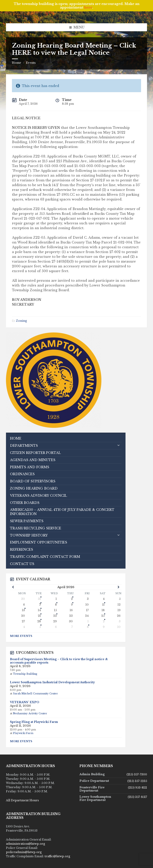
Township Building (25, 674)
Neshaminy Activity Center (30, 713)
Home (17, 63)
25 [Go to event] (103, 616)
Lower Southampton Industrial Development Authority (52, 682)
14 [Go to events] (39, 610)
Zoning (21, 321)
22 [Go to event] (55, 616)
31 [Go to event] (39, 599)
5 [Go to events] (40, 627)
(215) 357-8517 (137, 797)
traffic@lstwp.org (57, 856)
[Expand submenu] (119, 446)
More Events (21, 636)
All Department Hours (22, 800)
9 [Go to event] (72, 605)
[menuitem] (66, 438)
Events (31, 63)
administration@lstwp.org (25, 844)
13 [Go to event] (23, 610)
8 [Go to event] (56, 605)
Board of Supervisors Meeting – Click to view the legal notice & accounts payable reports (59, 661)
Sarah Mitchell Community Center (35, 694)
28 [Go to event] (39, 621)
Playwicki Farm (23, 733)
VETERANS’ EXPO (25, 702)
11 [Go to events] (103, 605)
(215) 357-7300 (137, 774)
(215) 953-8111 (137, 788)
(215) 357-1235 (137, 781)
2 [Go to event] (104, 621)
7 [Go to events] (40, 605)
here (88, 7)
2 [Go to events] (72, 599)
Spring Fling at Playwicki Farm (34, 722)
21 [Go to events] (39, 616)
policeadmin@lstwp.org (24, 852)
